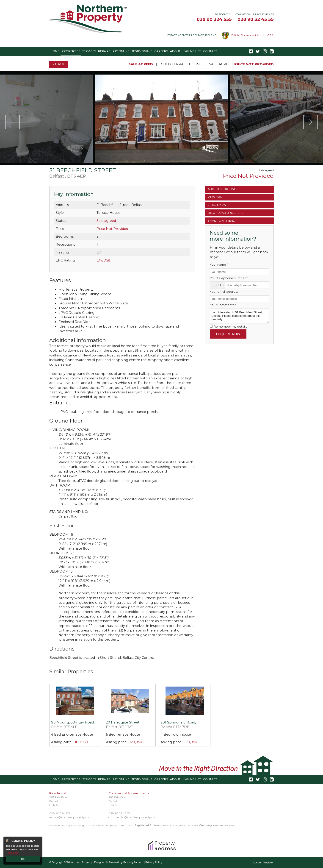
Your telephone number (229, 278)
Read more (12, 853)
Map (215, 197)
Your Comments (223, 305)
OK (23, 859)
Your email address (224, 292)
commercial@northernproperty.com (133, 817)
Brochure (226, 213)
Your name (219, 264)
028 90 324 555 (214, 19)
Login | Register (264, 862)
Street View (217, 205)
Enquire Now (228, 334)
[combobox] (218, 285)
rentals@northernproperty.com (70, 817)
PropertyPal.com (133, 862)
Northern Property (81, 862)
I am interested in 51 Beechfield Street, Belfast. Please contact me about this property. (239, 316)
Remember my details (230, 326)
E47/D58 (103, 260)
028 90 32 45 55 (256, 19)
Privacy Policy (154, 862)
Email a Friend (221, 221)
